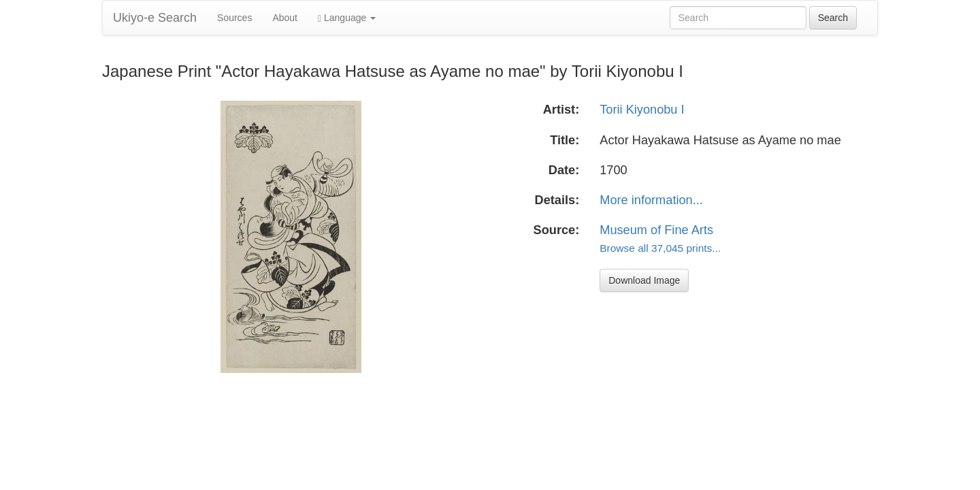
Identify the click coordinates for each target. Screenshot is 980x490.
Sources (234, 18)
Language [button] (347, 18)
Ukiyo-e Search (155, 18)
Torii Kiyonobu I (642, 110)
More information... (651, 200)
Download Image (644, 280)
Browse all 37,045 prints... (660, 248)
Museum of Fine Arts (656, 230)
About (285, 18)
